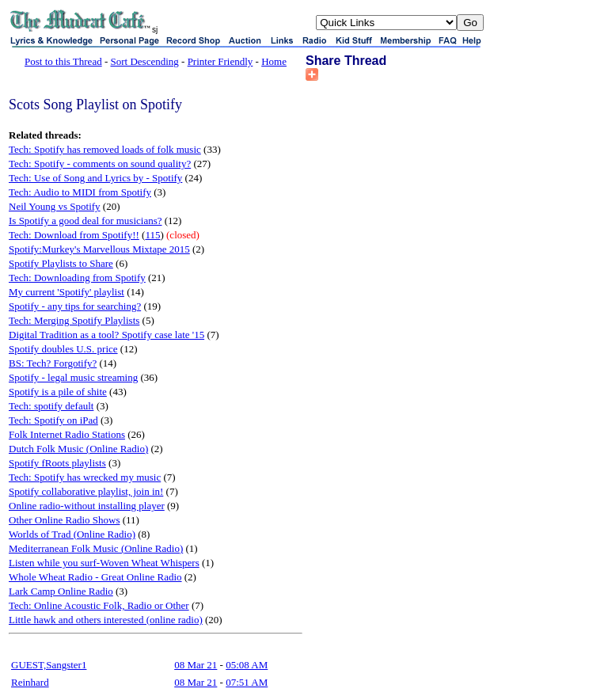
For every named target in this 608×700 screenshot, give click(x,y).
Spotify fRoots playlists (57, 463)
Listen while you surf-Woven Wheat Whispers (104, 563)
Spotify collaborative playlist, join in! (86, 491)
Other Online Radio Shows (64, 520)
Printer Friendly (220, 61)
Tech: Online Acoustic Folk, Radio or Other (99, 605)
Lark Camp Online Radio (61, 591)
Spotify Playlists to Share (61, 263)
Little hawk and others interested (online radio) (106, 620)
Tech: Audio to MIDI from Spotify (80, 192)
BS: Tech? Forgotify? (53, 363)
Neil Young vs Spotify (55, 206)
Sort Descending (145, 61)
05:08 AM (247, 665)
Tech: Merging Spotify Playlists (74, 320)
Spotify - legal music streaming (73, 377)
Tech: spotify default (51, 406)
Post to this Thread (63, 61)
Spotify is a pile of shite (58, 392)
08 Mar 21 (196, 665)
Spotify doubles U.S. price (63, 349)
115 (152, 235)
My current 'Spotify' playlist (66, 292)
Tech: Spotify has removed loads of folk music (105, 149)
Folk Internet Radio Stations (67, 434)
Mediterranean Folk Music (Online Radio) (96, 548)
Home (274, 61)
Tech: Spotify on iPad (53, 420)
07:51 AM (247, 682)
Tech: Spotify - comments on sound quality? (100, 164)
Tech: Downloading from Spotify (77, 278)
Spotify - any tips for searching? (75, 306)
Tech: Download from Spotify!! (74, 235)
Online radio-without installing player (87, 506)
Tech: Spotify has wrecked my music (85, 477)
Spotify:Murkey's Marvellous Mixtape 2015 (99, 249)
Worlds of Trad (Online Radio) (72, 534)
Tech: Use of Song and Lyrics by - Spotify (95, 178)
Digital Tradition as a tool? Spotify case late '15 (106, 335)
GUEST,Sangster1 (49, 665)
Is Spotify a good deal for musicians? (85, 221)
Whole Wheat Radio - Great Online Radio (95, 577)
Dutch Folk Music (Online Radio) (78, 449)
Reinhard (30, 682)
